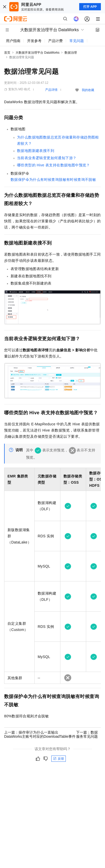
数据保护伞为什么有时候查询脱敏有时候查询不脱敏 (53, 180)
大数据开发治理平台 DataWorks (37, 53)
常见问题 (77, 41)
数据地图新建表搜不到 (36, 151)
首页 (7, 53)
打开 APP (90, 7)
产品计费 (55, 41)
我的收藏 (88, 90)
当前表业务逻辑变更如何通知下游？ (47, 158)
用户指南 (13, 41)
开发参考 (34, 41)
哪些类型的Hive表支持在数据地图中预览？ (54, 165)
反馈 (59, 759)
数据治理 (71, 53)
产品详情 (51, 90)
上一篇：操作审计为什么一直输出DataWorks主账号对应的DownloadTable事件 (40, 734)
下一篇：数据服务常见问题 (87, 734)
